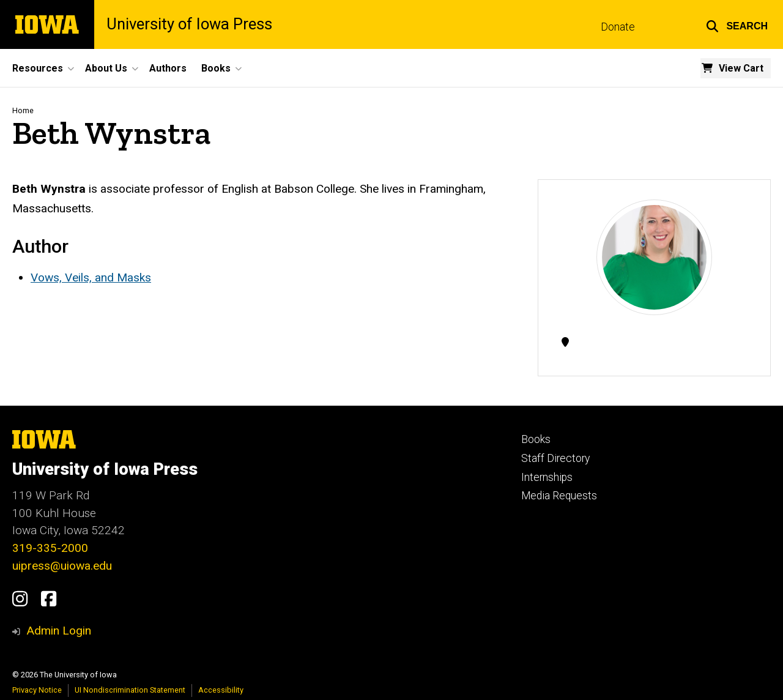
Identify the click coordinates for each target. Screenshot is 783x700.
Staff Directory (555, 458)
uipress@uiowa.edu (62, 566)
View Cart (741, 68)
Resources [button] (38, 68)
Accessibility (221, 690)
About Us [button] (106, 68)
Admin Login (59, 631)
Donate (618, 27)
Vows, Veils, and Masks (91, 277)
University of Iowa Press (189, 24)
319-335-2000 (50, 548)
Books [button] (216, 68)
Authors (168, 68)
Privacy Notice (37, 690)
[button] (737, 24)
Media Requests (559, 496)
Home (23, 110)
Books (536, 439)
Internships (547, 477)
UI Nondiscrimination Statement (130, 690)
